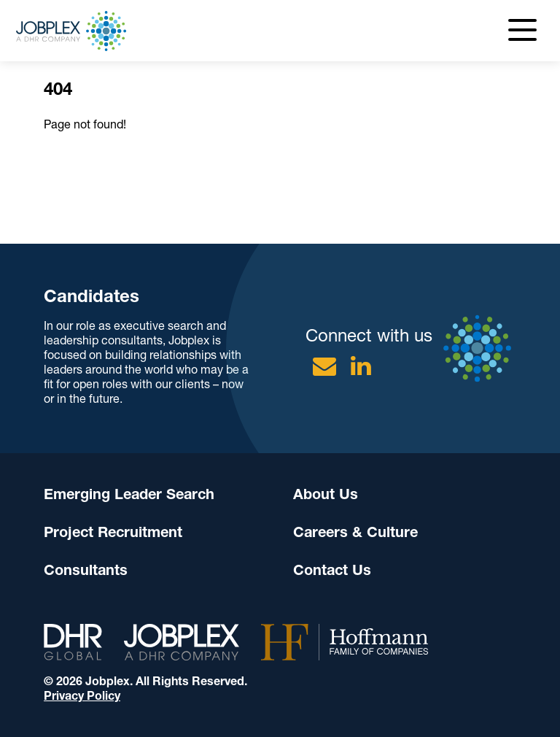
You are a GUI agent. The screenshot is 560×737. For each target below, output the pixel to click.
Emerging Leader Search (129, 494)
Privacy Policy (82, 696)
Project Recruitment (113, 532)
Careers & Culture (355, 532)
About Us (326, 494)
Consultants (86, 570)
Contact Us (332, 570)
